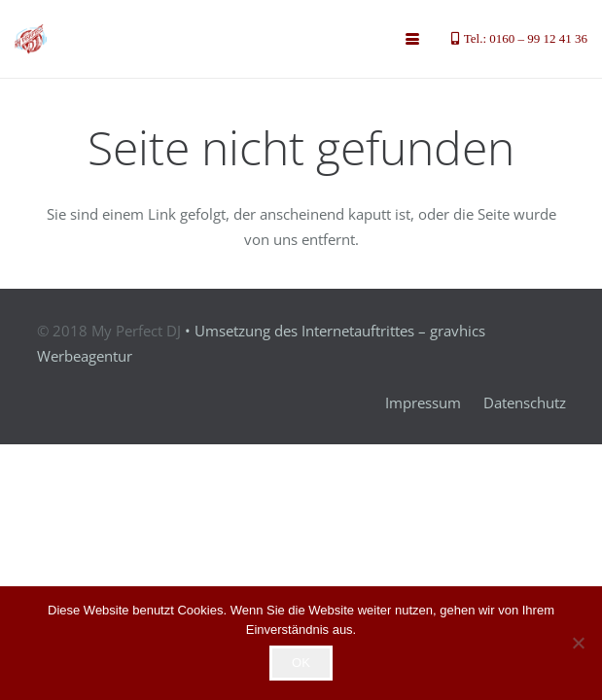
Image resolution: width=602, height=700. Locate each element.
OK (301, 663)
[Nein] (578, 643)
